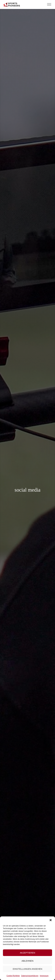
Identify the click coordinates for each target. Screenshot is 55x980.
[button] (51, 920)
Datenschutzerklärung (30, 976)
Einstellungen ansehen (27, 969)
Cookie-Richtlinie (13, 976)
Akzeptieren (27, 953)
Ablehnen (27, 961)
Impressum (44, 976)
